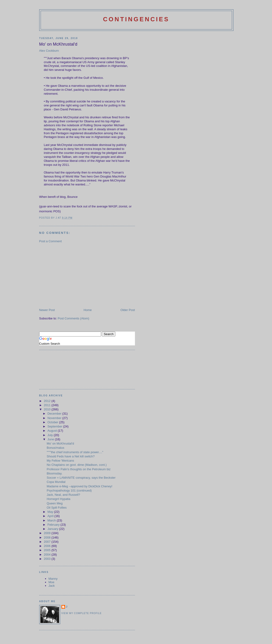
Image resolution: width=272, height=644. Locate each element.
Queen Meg (55, 503)
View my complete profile (82, 613)
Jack (52, 586)
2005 (48, 550)
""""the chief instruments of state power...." (75, 452)
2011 (48, 405)
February (54, 525)
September (55, 426)
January (53, 529)
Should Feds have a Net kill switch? (71, 456)
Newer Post (47, 310)
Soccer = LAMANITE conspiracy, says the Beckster (81, 478)
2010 (48, 409)
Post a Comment (51, 241)
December (55, 414)
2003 (48, 559)
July (51, 435)
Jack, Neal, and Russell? (63, 495)
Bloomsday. (55, 473)
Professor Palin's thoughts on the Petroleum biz (79, 469)
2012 (48, 401)
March (52, 520)
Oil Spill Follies (57, 508)
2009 (48, 533)
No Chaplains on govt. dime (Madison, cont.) (77, 465)
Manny (53, 579)
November (55, 418)
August (53, 431)
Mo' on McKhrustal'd (60, 443)
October (53, 422)
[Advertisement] (74, 275)
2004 (48, 555)
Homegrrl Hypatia (58, 499)
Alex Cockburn (49, 51)
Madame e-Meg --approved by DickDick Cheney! (79, 486)
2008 (48, 537)
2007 (48, 542)
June (51, 439)
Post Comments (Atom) (73, 318)
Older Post (128, 310)
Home (88, 310)
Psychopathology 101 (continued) (69, 490)
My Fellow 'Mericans (60, 461)
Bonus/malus (55, 448)
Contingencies (136, 19)
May (51, 512)
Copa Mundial (56, 482)
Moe (51, 582)
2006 (48, 546)
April (51, 516)
